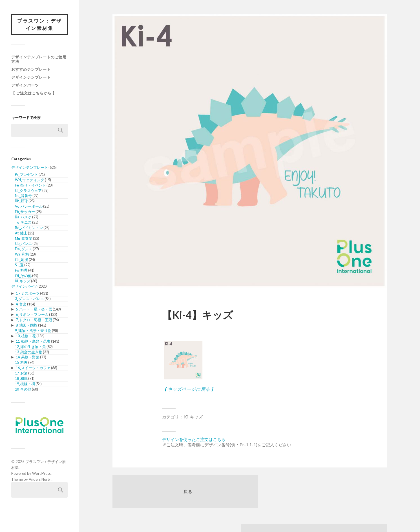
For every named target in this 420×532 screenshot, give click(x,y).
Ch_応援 (22, 260)
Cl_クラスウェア (28, 191)
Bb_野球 (21, 201)
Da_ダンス (24, 249)
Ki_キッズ (23, 281)
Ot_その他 (23, 276)
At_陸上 (21, 233)
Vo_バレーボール (29, 207)
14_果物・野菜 (28, 358)
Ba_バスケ (23, 218)
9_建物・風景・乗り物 (33, 331)
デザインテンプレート (31, 78)
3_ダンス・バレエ (29, 299)
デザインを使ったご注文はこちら (194, 439)
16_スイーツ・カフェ (33, 368)
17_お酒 (21, 374)
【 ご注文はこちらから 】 (34, 94)
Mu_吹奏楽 (24, 239)
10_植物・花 (26, 336)
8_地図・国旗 (27, 326)
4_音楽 (21, 304)
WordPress (41, 474)
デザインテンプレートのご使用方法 (39, 60)
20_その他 (23, 390)
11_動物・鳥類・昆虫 (33, 342)
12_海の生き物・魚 (30, 347)
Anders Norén (40, 480)
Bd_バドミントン (29, 228)
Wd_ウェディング (30, 180)
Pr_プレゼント (26, 175)
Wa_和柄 (22, 255)
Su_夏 (19, 265)
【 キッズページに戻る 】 (189, 389)
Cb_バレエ (23, 244)
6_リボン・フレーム (32, 315)
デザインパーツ (25, 86)
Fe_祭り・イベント (30, 185)
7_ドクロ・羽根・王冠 (34, 320)
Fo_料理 (21, 271)
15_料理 (21, 363)
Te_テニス (23, 223)
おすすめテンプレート (31, 70)
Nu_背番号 (23, 196)
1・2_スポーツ (28, 294)
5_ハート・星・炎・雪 (34, 310)
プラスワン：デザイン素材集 (39, 25)
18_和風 (21, 379)
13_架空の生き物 (29, 352)
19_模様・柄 (25, 384)
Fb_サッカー (25, 212)
